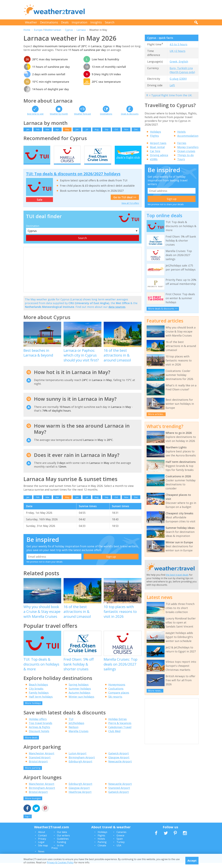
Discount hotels (39, 736)
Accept (192, 861)
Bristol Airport (38, 767)
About (42, 837)
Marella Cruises (79, 736)
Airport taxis (158, 143)
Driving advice (159, 155)
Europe (38, 30)
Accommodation (188, 136)
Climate (102, 851)
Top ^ (28, 822)
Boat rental (157, 147)
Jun (77, 129)
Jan (28, 129)
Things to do (185, 155)
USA (119, 851)
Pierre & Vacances (120, 728)
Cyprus (69, 30)
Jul (87, 129)
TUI (71, 724)
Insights (96, 22)
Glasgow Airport (119, 763)
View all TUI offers (130, 208)
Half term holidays (41, 702)
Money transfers (188, 147)
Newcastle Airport (120, 767)
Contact (42, 841)
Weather (31, 22)
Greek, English (179, 62)
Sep (107, 129)
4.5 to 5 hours (178, 44)
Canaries (121, 837)
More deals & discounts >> (163, 309)
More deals (31, 743)
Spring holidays (79, 690)
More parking (33, 773)
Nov (126, 129)
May (67, 129)
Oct (116, 129)
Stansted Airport (40, 763)
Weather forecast (83, 114)
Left (172, 85)
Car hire (155, 151)
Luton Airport (78, 759)
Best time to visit (35, 114)
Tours (181, 159)
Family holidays (39, 698)
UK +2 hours (177, 51)
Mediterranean (53, 30)
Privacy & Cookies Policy (60, 862)
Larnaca (81, 30)
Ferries (182, 143)
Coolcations (116, 694)
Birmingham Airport (82, 763)
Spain (120, 844)
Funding (62, 847)
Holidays (156, 132)
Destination (33, 231)
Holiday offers (38, 724)
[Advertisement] (144, 10)
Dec (136, 129)
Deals (65, 22)
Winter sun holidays (81, 702)
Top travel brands (41, 728)
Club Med (114, 736)
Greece (120, 841)
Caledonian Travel (120, 732)
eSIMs (154, 159)
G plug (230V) (178, 79)
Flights (154, 136)
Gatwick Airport (119, 759)
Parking (102, 847)
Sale (40, 205)
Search (110, 22)
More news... (155, 691)
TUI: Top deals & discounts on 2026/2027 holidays (73, 179)
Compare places (119, 698)
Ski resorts (115, 702)
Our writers (63, 841)
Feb (38, 129)
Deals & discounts (130, 114)
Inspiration (80, 22)
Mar (47, 129)
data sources (117, 312)
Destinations (49, 22)
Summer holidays (80, 694)
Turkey (121, 847)
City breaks (36, 694)
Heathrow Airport (80, 797)
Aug (97, 129)
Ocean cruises (186, 151)
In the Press (58, 852)
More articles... (156, 414)
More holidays (33, 708)
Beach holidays (38, 690)
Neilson (74, 732)
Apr (57, 129)
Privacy (42, 844)
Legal (41, 847)
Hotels (181, 132)
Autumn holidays (80, 698)
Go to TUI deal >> (125, 202)
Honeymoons (117, 690)
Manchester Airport (42, 759)
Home (27, 30)
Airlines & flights (39, 732)
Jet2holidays (76, 728)
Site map (43, 851)
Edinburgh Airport (80, 767)
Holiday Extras (118, 724)
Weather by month (59, 114)
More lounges (33, 803)
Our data (62, 837)
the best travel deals (177, 575)
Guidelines (63, 844)
